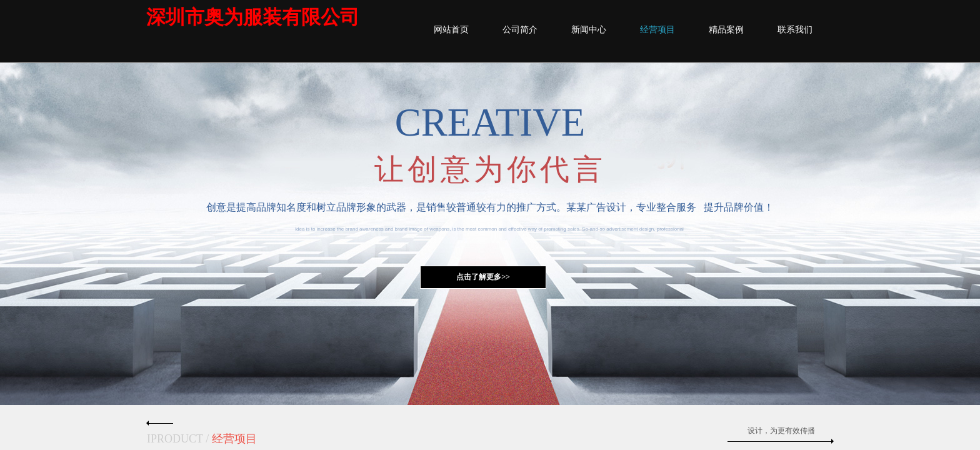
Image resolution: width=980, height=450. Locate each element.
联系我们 (795, 30)
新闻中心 (589, 30)
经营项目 (657, 30)
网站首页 (451, 30)
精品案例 (726, 30)
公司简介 (520, 30)
